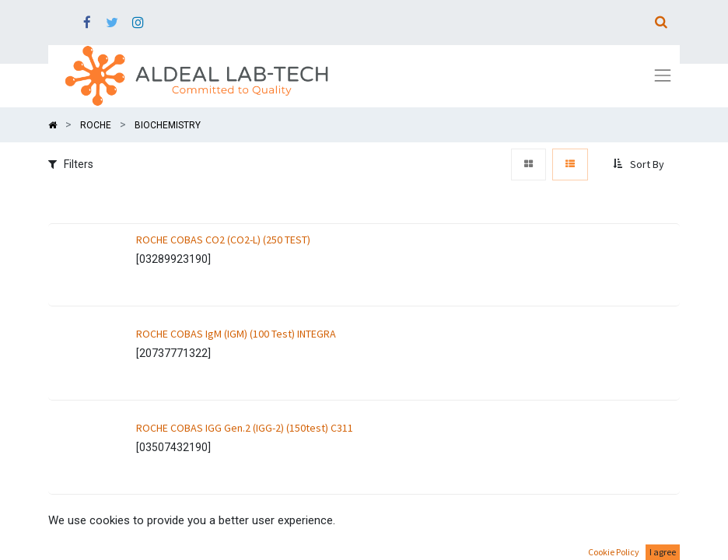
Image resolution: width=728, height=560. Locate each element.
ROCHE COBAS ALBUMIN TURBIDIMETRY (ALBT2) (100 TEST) (268, 522)
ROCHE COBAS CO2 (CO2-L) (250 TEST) (223, 240)
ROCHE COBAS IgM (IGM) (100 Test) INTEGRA (236, 334)
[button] (640, 165)
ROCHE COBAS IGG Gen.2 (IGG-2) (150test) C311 (245, 428)
